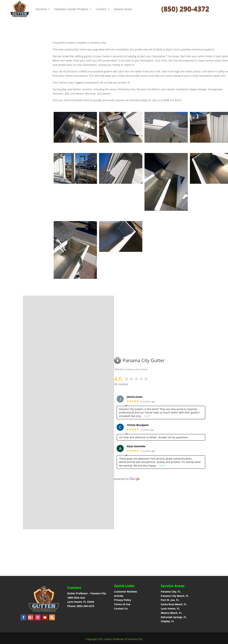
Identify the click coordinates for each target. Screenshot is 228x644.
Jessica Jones (135, 397)
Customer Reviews (126, 592)
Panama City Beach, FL (175, 596)
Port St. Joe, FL (170, 600)
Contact (101, 9)
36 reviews (121, 384)
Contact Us (121, 609)
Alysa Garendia (136, 446)
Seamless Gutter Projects (71, 9)
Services (41, 9)
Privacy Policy (123, 600)
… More (146, 416)
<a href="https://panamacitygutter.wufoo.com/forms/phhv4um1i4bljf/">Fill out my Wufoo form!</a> (71, 412)
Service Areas (123, 9)
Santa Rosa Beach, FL (174, 604)
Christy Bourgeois (138, 425)
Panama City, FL (171, 592)
